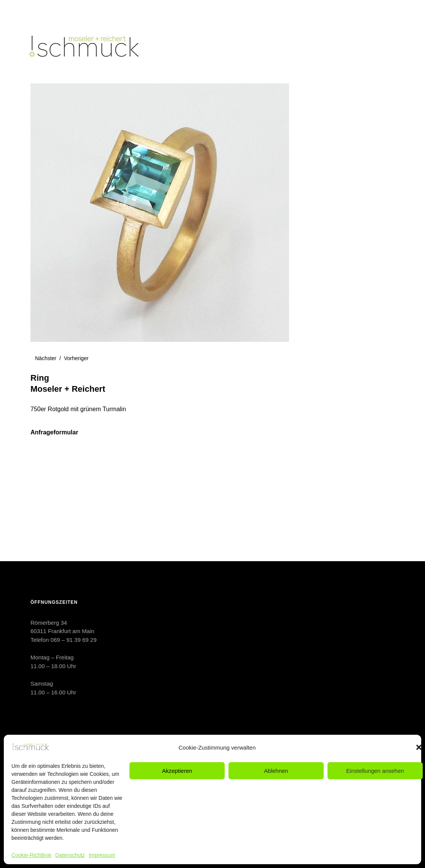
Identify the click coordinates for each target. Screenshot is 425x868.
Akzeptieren (177, 771)
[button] (419, 747)
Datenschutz (70, 855)
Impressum (102, 855)
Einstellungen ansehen (375, 771)
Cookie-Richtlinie (31, 855)
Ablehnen (276, 771)
